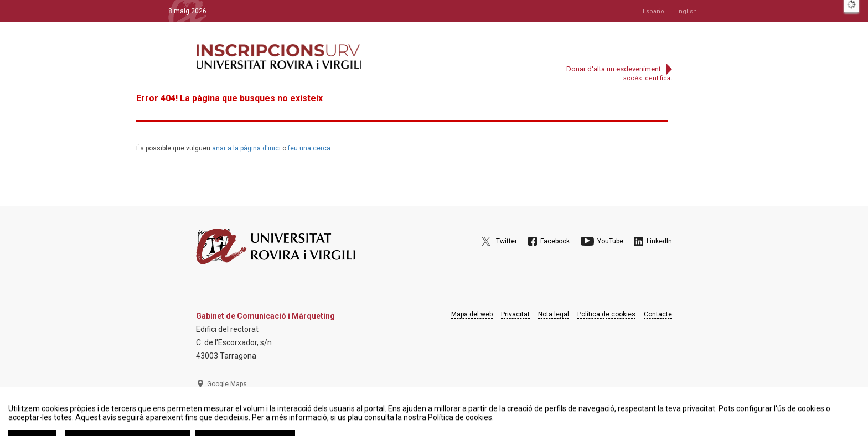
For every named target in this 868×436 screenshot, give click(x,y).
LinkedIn (659, 241)
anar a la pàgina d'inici (246, 148)
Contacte (658, 314)
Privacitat (515, 314)
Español (654, 11)
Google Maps (227, 384)
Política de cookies (606, 314)
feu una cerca (309, 148)
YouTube (610, 241)
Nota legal (554, 314)
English (686, 11)
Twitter (507, 241)
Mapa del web (472, 314)
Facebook (555, 241)
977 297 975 (226, 411)
